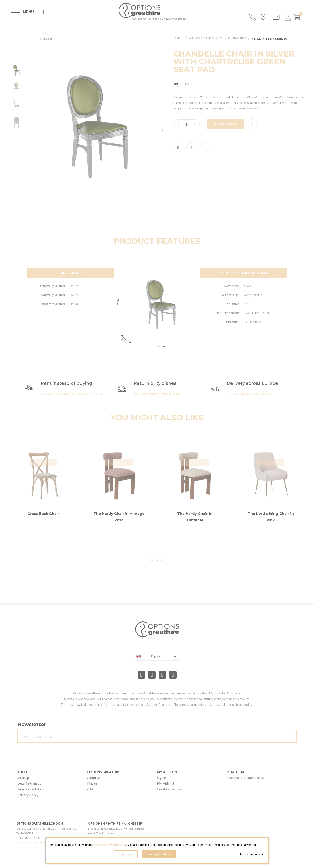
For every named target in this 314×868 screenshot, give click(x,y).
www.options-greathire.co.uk (109, 846)
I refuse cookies (253, 855)
